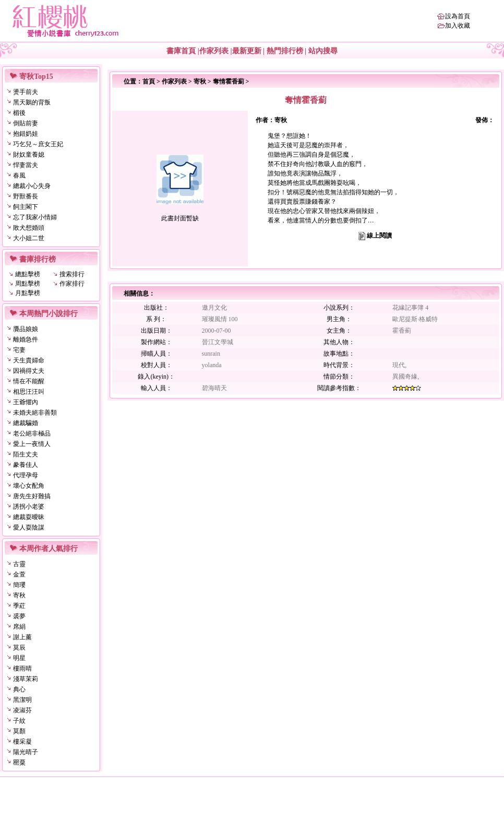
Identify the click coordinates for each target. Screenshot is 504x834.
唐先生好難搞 (32, 496)
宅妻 (19, 350)
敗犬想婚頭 (29, 228)
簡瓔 (19, 585)
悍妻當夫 (26, 165)
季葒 (19, 606)
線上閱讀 (379, 236)
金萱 (19, 574)
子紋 (19, 721)
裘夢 (19, 616)
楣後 (19, 113)
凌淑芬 (22, 710)
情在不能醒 (29, 381)
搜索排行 (72, 274)
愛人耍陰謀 (29, 527)
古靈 (19, 564)
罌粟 (19, 762)
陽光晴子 (26, 752)
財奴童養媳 (29, 155)
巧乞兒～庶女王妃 (38, 144)
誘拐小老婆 (29, 507)
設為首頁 (458, 16)
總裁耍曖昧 (29, 517)
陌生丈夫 (26, 454)
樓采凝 (22, 742)
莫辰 (19, 648)
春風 (19, 175)
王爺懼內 (26, 402)
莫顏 (19, 731)
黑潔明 (22, 700)
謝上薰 (22, 637)
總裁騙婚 (26, 423)
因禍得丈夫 (29, 371)
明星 (19, 658)
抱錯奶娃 (26, 134)
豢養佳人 (26, 465)
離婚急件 (26, 339)
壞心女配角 (29, 486)
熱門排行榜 (285, 51)
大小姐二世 (29, 238)
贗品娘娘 (26, 329)
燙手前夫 (26, 92)
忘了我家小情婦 (35, 217)
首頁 (149, 81)
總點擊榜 (28, 274)
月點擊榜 (28, 293)
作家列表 (214, 51)
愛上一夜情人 (32, 444)
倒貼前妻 (26, 123)
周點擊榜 (28, 284)
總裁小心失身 (32, 186)
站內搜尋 (323, 51)
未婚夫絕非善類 (35, 413)
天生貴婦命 (29, 360)
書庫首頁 (181, 51)
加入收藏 (458, 26)
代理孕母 (26, 475)
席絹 (19, 627)
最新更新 (247, 51)
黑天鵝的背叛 (32, 102)
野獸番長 (26, 196)
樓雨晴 (22, 668)
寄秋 (19, 595)
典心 (19, 689)
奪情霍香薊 (229, 81)
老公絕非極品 (32, 433)
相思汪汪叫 (29, 392)
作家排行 (72, 284)
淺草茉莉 (26, 679)
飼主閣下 (26, 207)
